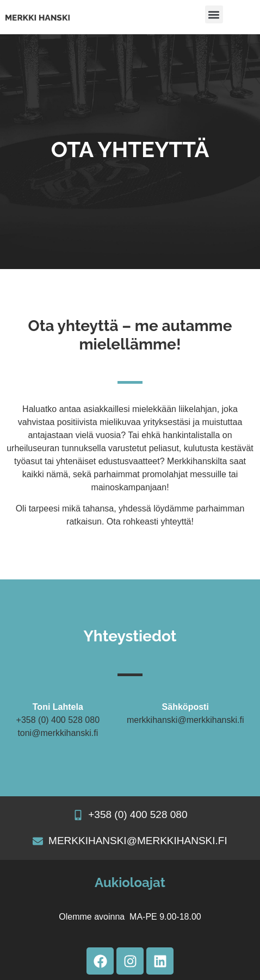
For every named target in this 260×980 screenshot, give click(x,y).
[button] (214, 14)
